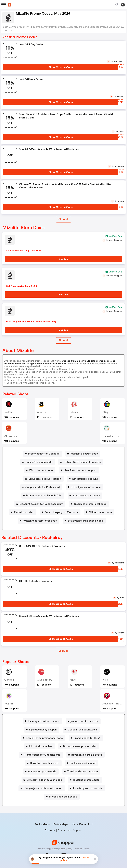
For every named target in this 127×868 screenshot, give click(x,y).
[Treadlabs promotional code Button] (89, 504)
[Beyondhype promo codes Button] (85, 755)
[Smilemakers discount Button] (82, 763)
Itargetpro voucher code (45, 763)
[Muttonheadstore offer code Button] (39, 521)
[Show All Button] (63, 651)
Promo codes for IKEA (87, 738)
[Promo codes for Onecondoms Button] (41, 755)
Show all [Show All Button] (63, 219)
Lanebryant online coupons (44, 721)
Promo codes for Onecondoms (42, 755)
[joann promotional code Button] (83, 721)
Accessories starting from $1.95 (24, 251)
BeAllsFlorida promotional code (44, 738)
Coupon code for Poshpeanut (43, 487)
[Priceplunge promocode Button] (62, 797)
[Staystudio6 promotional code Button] (84, 521)
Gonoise (9, 680)
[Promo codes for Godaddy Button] (43, 454)
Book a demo (42, 824)
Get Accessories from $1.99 (21, 286)
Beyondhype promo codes (87, 755)
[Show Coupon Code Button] (61, 67)
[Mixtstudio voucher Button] (40, 746)
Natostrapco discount (85, 479)
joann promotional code (84, 721)
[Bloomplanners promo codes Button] (79, 746)
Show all (63, 651)
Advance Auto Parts (114, 704)
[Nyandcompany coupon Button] (42, 730)
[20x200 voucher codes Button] (85, 496)
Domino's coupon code (39, 462)
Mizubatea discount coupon (45, 479)
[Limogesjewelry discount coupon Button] (42, 788)
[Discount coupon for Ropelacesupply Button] (40, 504)
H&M (73, 680)
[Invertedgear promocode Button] (87, 788)
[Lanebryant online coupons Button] (43, 721)
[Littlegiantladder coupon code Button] (43, 780)
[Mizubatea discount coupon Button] (43, 479)
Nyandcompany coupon (43, 730)
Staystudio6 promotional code (85, 521)
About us (50, 830)
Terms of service (81, 849)
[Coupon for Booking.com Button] (81, 730)
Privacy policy (66, 849)
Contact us (64, 830)
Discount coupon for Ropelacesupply (41, 504)
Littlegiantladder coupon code (44, 780)
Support (78, 830)
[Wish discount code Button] (40, 470)
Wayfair (9, 704)
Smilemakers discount (83, 763)
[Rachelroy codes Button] (23, 512)
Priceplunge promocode (63, 797)
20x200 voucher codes (86, 496)
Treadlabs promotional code (90, 504)
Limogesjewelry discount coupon (43, 788)
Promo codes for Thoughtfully (44, 496)
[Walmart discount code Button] (83, 454)
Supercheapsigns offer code (61, 512)
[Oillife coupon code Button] (99, 512)
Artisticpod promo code (42, 771)
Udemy (74, 412)
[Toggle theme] (123, 5)
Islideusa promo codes (86, 780)
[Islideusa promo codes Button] (85, 780)
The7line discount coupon (82, 771)
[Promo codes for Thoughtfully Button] (43, 496)
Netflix (8, 412)
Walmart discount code (84, 454)
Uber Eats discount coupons (80, 470)
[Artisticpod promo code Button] (41, 771)
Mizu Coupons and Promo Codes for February (31, 322)
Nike (105, 680)
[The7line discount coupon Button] (81, 771)
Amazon (42, 412)
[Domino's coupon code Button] (38, 462)
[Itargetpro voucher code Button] (43, 763)
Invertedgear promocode (88, 788)
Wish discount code (41, 470)
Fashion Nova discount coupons (82, 462)
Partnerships (61, 824)
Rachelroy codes (24, 512)
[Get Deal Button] (63, 259)
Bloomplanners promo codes (80, 746)
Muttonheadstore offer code (40, 521)
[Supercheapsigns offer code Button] (60, 512)
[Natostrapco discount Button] (84, 479)
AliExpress (11, 436)
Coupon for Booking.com (82, 730)
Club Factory (45, 680)
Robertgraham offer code (86, 487)
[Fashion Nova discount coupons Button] (81, 462)
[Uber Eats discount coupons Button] (79, 470)
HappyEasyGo (111, 436)
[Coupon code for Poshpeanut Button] (41, 487)
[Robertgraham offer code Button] (85, 487)
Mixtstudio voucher (41, 746)
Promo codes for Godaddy (44, 454)
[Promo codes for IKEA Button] (86, 738)
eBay (105, 412)
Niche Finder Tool (82, 824)
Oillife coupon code (100, 512)
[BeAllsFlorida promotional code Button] (43, 738)
